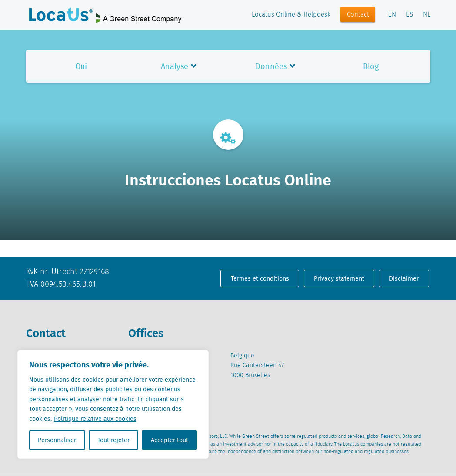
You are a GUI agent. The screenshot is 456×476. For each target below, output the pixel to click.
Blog (371, 66)
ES (409, 15)
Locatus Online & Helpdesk (291, 15)
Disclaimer (404, 278)
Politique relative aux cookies (95, 419)
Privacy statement (339, 278)
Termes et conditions (260, 278)
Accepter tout (170, 440)
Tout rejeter (113, 440)
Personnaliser (57, 440)
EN (392, 15)
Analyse (175, 66)
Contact (358, 15)
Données (271, 66)
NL (427, 15)
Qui (81, 66)
